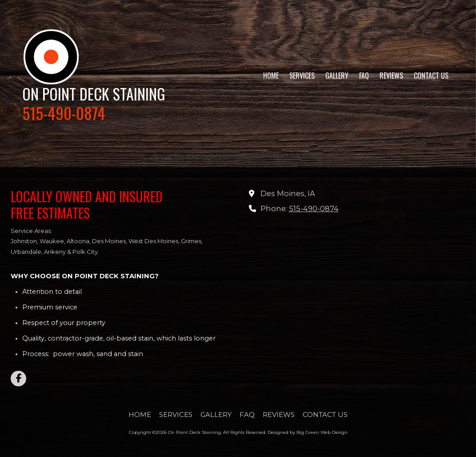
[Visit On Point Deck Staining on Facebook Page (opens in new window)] (18, 379)
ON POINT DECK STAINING (94, 94)
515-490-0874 (314, 208)
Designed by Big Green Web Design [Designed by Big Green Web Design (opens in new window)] (308, 432)
